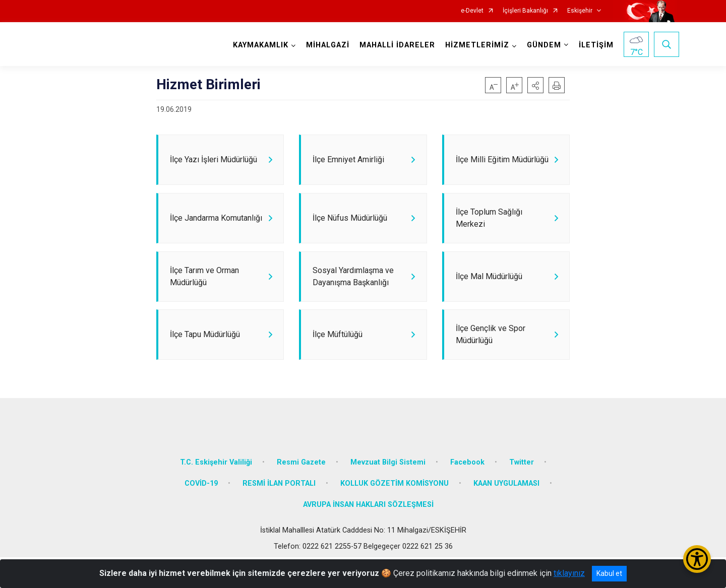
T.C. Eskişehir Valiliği (216, 494)
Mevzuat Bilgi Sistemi (388, 494)
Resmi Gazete (301, 494)
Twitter (522, 494)
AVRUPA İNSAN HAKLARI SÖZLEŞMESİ (368, 535)
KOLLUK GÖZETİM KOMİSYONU (395, 515)
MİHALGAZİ (326, 45)
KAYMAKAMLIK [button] (259, 45)
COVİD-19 (201, 515)
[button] (535, 85)
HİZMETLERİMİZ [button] (475, 45)
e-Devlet (472, 11)
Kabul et (609, 573)
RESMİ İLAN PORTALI (279, 515)
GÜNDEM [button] (542, 45)
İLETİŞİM (594, 45)
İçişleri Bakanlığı (525, 11)
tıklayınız (569, 573)
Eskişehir (580, 11)
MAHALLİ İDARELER (395, 45)
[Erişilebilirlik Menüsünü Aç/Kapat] (697, 559)
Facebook (467, 494)
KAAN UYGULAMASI (506, 515)
